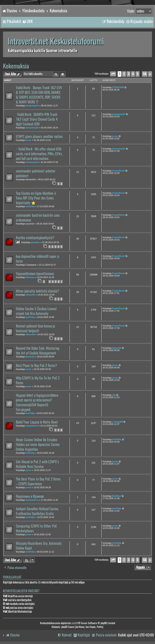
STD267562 (118, 87)
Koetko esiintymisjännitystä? (35, 238)
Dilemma (30, 277)
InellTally (30, 206)
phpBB (75, 623)
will (114, 395)
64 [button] (145, 74)
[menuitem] (27, 21)
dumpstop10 (32, 106)
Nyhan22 (30, 357)
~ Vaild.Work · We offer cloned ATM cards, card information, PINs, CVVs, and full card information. (39, 154)
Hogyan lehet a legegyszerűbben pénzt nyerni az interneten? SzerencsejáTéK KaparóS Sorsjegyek (37, 402)
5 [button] (138, 74)
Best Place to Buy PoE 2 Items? (36, 366)
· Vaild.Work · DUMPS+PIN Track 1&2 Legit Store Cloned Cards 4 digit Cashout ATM (37, 119)
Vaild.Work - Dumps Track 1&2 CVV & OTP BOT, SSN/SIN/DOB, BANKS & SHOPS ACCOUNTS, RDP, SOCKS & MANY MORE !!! (39, 95)
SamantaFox (32, 500)
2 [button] (124, 74)
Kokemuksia (16, 66)
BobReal (117, 496)
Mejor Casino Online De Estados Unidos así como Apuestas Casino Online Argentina (38, 445)
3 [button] (128, 74)
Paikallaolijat (12, 577)
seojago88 (117, 422)
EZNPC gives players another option (39, 137)
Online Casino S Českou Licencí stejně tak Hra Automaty (36, 311)
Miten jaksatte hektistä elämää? (37, 291)
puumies (35, 242)
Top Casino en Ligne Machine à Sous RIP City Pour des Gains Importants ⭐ (36, 198)
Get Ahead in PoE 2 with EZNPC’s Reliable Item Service (37, 464)
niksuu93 (30, 295)
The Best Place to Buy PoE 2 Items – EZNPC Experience (38, 481)
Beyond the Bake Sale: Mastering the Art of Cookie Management (38, 351)
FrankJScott (118, 171)
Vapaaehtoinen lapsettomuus (35, 274)
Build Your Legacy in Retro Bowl (37, 422)
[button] (113, 74)
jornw (28, 140)
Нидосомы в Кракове (30, 496)
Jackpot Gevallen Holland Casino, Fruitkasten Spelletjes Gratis (37, 511)
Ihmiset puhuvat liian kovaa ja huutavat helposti (35, 328)
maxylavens (32, 426)
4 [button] (133, 74)
